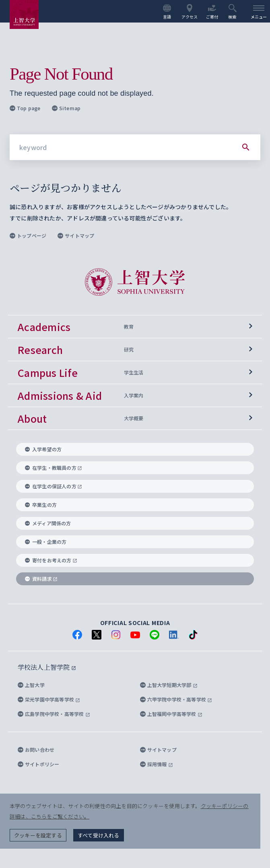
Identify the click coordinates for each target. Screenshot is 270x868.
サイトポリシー (38, 764)
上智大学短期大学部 (169, 685)
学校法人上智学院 (47, 667)
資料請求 (41, 579)
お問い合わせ (36, 750)
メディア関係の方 (48, 523)
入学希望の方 (43, 449)
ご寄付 (212, 12)
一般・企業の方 (46, 542)
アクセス (190, 12)
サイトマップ (76, 236)
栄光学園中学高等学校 (49, 699)
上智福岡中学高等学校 (171, 714)
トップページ (28, 236)
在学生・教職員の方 (54, 468)
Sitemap (66, 108)
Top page (25, 108)
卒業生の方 (41, 505)
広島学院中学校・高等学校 (54, 714)
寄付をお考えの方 (51, 560)
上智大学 (31, 685)
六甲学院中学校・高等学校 (176, 699)
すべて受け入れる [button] (99, 835)
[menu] (259, 11)
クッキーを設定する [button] (38, 835)
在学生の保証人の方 (54, 486)
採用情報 (157, 764)
